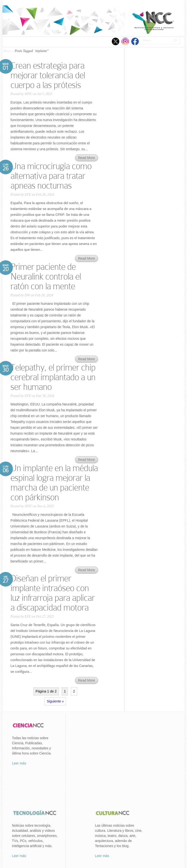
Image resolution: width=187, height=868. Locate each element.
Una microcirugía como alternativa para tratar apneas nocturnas (51, 176)
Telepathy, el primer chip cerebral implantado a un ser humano (53, 377)
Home (7, 51)
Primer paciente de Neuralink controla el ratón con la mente (46, 276)
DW (27, 295)
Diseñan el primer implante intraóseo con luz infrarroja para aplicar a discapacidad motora (53, 593)
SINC (28, 94)
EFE (28, 195)
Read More (87, 158)
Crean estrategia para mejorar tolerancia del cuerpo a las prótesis (48, 75)
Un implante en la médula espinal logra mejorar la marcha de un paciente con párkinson (54, 483)
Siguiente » (55, 701)
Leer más (19, 763)
